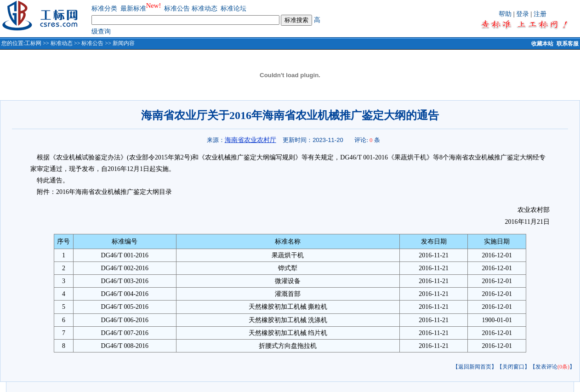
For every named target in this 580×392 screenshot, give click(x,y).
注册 (540, 14)
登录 (523, 14)
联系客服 (568, 44)
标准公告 (177, 9)
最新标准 (133, 9)
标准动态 (205, 9)
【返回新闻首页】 (475, 367)
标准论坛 (233, 9)
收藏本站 (542, 44)
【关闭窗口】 (513, 367)
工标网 (33, 43)
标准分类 (104, 9)
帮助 (505, 14)
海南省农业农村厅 (250, 140)
